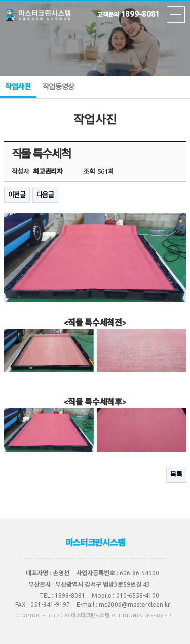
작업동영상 (59, 87)
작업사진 (18, 90)
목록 (176, 474)
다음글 (45, 195)
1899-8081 (128, 12)
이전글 (17, 195)
